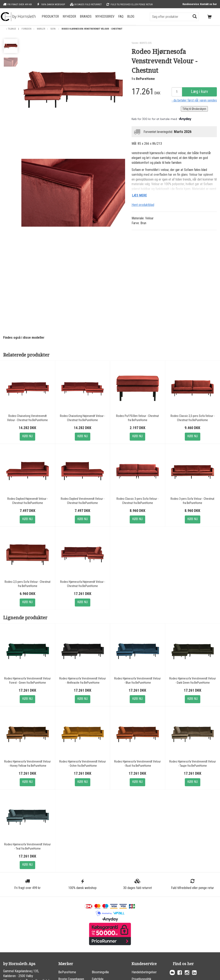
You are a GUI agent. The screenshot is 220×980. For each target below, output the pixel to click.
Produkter (50, 16)
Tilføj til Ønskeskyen (194, 109)
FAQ (121, 16)
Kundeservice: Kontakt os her (200, 4)
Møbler (41, 29)
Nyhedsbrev (105, 16)
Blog (131, 16)
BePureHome (145, 79)
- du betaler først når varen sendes (194, 100)
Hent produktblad (143, 205)
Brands (86, 16)
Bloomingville (100, 972)
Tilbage (12, 29)
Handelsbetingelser (144, 972)
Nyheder (69, 16)
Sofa (53, 29)
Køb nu (27, 436)
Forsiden (27, 29)
